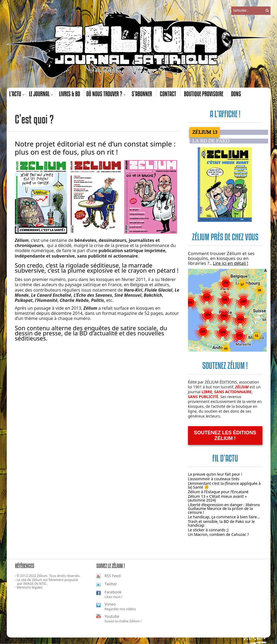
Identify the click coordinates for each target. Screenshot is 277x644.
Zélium (37, 580)
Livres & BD (70, 94)
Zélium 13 (205, 132)
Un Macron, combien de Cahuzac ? (219, 534)
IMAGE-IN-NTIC (35, 584)
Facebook (113, 592)
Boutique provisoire (204, 94)
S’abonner (142, 94)
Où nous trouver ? (104, 94)
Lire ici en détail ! (231, 263)
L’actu (15, 94)
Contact (168, 94)
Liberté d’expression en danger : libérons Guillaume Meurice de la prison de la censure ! (224, 508)
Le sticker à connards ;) (208, 530)
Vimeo (110, 604)
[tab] (229, 132)
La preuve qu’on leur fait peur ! (215, 474)
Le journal (39, 94)
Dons (236, 94)
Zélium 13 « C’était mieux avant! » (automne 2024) (217, 498)
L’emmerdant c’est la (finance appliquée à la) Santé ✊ (224, 485)
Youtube (112, 616)
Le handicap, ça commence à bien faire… (224, 517)
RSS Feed (112, 576)
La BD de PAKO (211, 141)
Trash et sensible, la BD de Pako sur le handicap (222, 523)
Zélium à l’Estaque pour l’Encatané (218, 492)
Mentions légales (29, 587)
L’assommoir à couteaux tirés (214, 479)
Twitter (111, 584)
